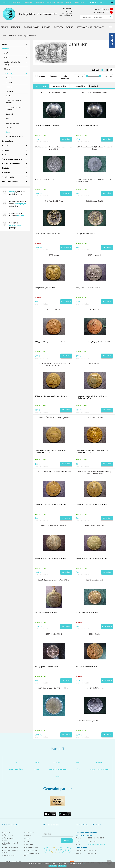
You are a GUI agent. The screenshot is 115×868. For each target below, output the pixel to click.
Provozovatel (29, 844)
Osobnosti (10, 91)
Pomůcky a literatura (11, 181)
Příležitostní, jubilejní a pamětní (14, 101)
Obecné (7, 69)
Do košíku (66, 139)
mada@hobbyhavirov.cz (101, 9)
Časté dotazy (8, 835)
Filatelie (6, 168)
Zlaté (6, 53)
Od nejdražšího (79, 86)
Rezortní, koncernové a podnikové (14, 108)
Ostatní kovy (22, 36)
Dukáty (5, 145)
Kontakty (27, 841)
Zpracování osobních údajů (31, 854)
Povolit (53, 866)
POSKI (58, 776)
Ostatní (9, 96)
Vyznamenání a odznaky (12, 159)
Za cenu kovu (8, 141)
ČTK (78, 769)
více (83, 863)
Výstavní (9, 127)
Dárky (5, 154)
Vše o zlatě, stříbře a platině (10, 852)
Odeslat (67, 841)
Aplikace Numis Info (31, 847)
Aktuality (7, 832)
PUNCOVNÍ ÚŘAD (16, 769)
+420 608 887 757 (101, 12)
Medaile (11, 36)
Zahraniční (10, 132)
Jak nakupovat (29, 832)
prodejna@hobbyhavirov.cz (98, 844)
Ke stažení (28, 838)
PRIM (78, 763)
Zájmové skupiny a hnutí (14, 136)
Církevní (9, 78)
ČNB (37, 763)
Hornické (9, 82)
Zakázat (62, 866)
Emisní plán (28, 835)
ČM (16, 763)
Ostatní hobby (8, 177)
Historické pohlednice (11, 163)
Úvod (4, 36)
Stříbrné (7, 58)
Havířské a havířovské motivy (12, 63)
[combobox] (112, 70)
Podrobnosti (66, 248)
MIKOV (99, 763)
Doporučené (41, 86)
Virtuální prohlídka (30, 850)
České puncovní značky (9, 839)
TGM (8, 118)
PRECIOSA (57, 763)
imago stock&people (99, 769)
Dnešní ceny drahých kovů (10, 844)
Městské (9, 87)
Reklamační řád (9, 855)
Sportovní (9, 114)
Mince (5, 44)
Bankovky (6, 172)
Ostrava (6, 150)
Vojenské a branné (13, 123)
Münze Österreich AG (58, 769)
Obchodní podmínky (11, 848)
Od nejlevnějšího (60, 86)
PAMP (37, 769)
